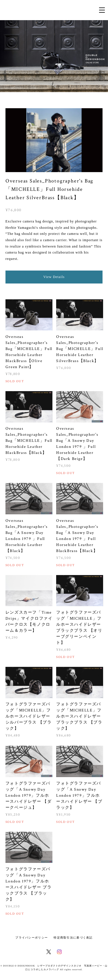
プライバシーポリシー (32, 938)
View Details (54, 277)
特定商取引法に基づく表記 (73, 938)
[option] (54, 56)
